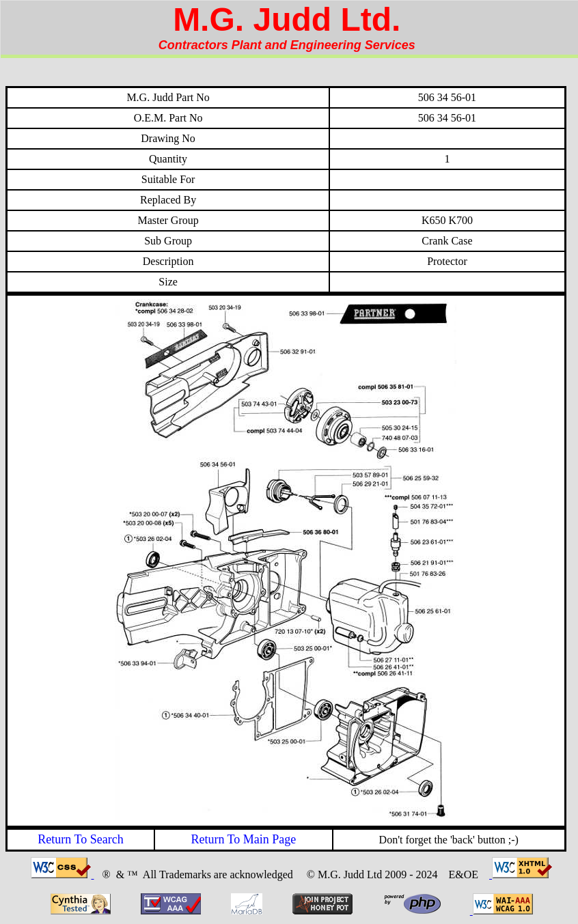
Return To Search (80, 839)
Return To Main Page (243, 839)
